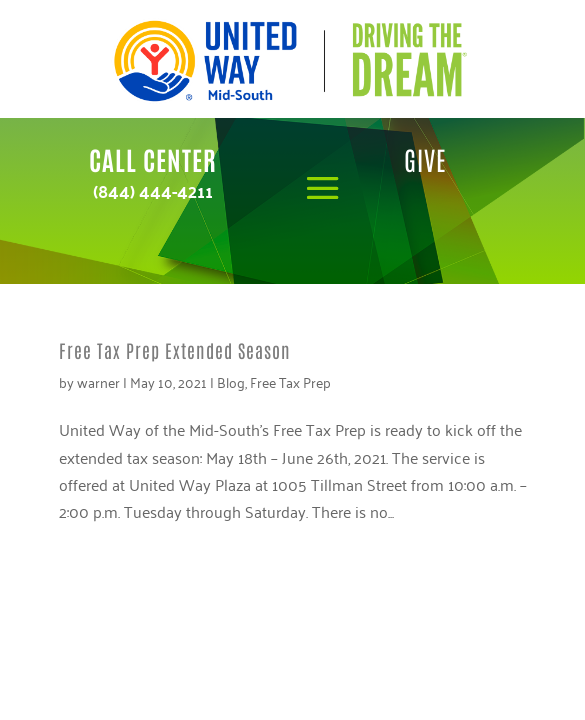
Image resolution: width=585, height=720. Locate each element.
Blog (231, 381)
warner (98, 381)
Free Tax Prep (290, 381)
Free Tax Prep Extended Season (175, 350)
